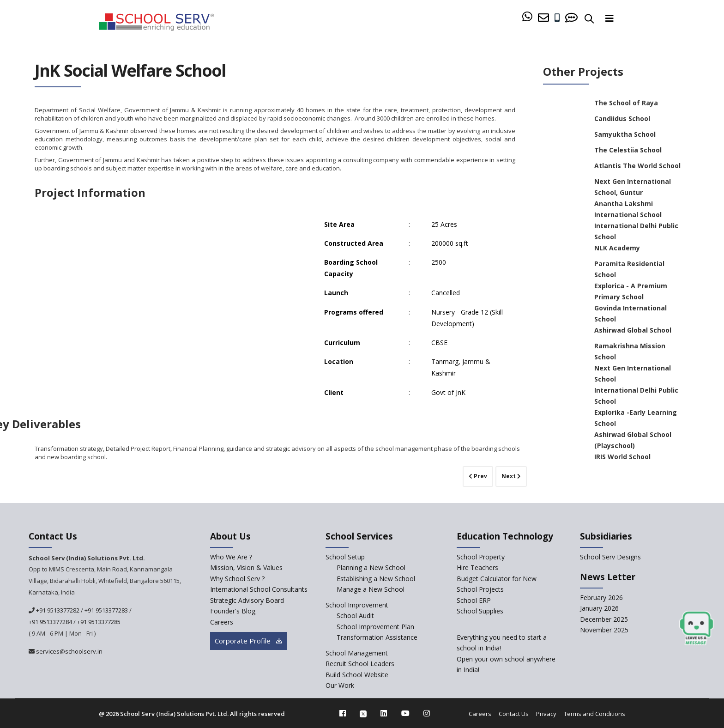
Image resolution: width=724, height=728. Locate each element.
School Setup (345, 557)
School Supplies (480, 611)
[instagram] (427, 713)
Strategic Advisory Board (247, 600)
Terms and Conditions (594, 714)
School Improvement (357, 605)
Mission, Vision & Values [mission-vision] (246, 567)
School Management (357, 653)
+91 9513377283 (106, 610)
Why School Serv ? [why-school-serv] (237, 579)
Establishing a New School (376, 579)
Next (511, 476)
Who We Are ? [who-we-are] (231, 557)
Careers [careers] (222, 622)
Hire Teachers (477, 567)
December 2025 (604, 619)
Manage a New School (371, 589)
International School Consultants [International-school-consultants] (259, 589)
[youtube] (405, 713)
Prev (478, 476)
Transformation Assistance (377, 637)
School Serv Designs (610, 557)
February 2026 (601, 598)
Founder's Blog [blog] (233, 611)
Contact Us (514, 714)
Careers (480, 714)
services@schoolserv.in (69, 651)
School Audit (355, 616)
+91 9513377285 (99, 622)
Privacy (546, 714)
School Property (481, 557)
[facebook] (343, 713)
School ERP (474, 600)
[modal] (697, 628)
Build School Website (357, 675)
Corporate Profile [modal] (248, 641)
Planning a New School (371, 567)
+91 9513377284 (50, 622)
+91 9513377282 (57, 610)
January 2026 (599, 608)
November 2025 (604, 630)
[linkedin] (384, 713)
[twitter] (363, 713)
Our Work (340, 685)
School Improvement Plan (375, 627)
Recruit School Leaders (360, 664)
